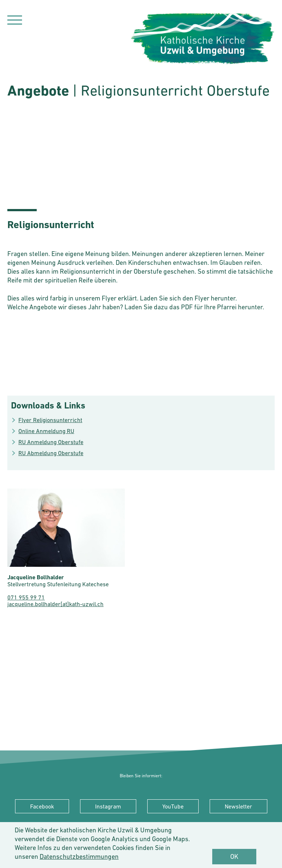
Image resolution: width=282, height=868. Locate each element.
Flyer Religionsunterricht (50, 420)
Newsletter (238, 806)
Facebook (42, 806)
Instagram (108, 806)
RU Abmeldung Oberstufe (51, 453)
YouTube (173, 806)
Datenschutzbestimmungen (79, 856)
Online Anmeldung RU (46, 431)
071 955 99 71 (26, 597)
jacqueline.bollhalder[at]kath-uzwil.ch (55, 604)
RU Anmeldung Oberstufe (51, 442)
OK (234, 856)
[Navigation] (15, 21)
